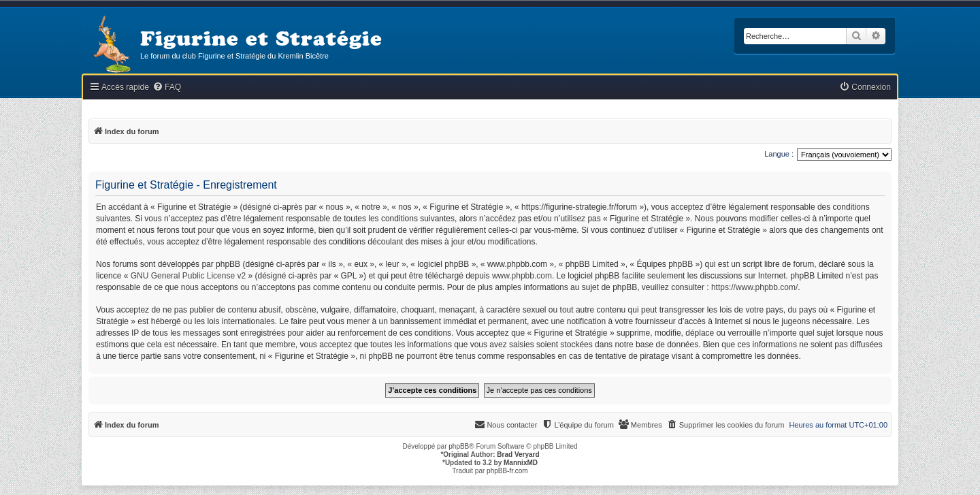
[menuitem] (167, 87)
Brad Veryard (518, 454)
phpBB (459, 446)
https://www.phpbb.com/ (754, 287)
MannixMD (521, 463)
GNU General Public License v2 (188, 276)
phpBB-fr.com (507, 471)
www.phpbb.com (522, 276)
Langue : (779, 154)
